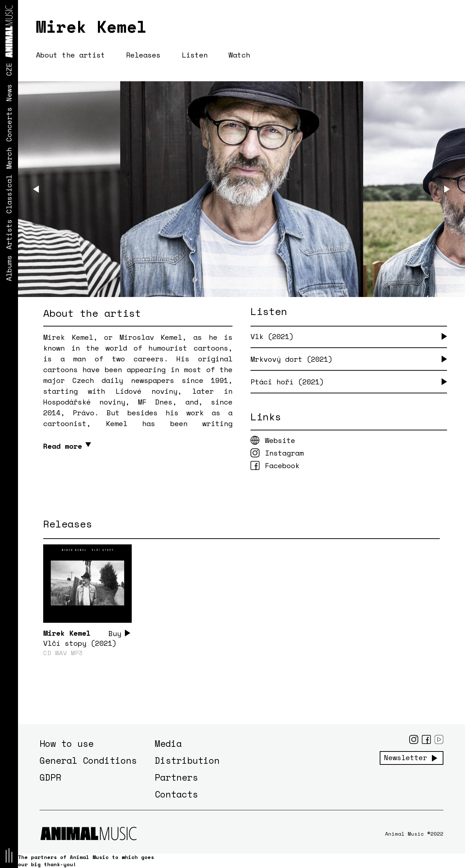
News (9, 93)
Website (280, 440)
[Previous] (36, 189)
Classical (9, 194)
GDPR (50, 777)
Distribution (187, 760)
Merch (9, 158)
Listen (195, 55)
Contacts (176, 794)
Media (168, 743)
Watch (240, 55)
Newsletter (406, 758)
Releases (144, 55)
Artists (9, 234)
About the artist (71, 55)
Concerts (9, 124)
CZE (9, 69)
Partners (176, 777)
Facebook (282, 465)
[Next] (447, 189)
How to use (67, 743)
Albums (9, 268)
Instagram (284, 453)
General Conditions (88, 760)
